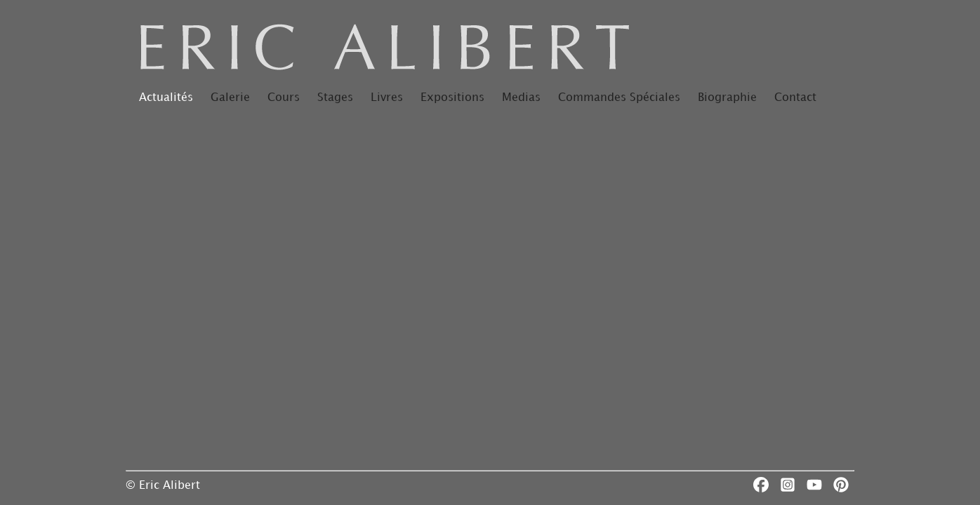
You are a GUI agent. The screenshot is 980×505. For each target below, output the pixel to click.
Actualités (166, 98)
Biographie (727, 98)
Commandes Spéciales (619, 98)
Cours (284, 98)
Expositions (452, 98)
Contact (795, 98)
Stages (335, 98)
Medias (521, 98)
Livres (387, 98)
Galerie (230, 98)
